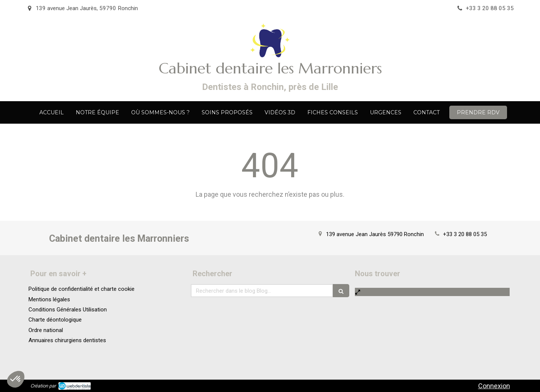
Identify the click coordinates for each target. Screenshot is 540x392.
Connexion (494, 386)
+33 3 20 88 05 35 (465, 234)
